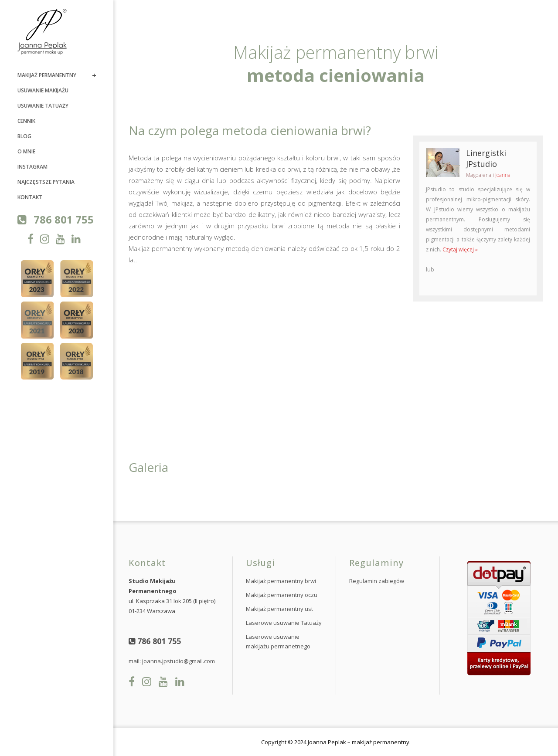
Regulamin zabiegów (377, 581)
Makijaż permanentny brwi (281, 581)
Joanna (503, 175)
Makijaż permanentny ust (279, 609)
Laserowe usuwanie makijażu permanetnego (278, 641)
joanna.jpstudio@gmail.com (179, 661)
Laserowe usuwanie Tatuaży (284, 623)
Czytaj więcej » (460, 249)
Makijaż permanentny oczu (282, 595)
